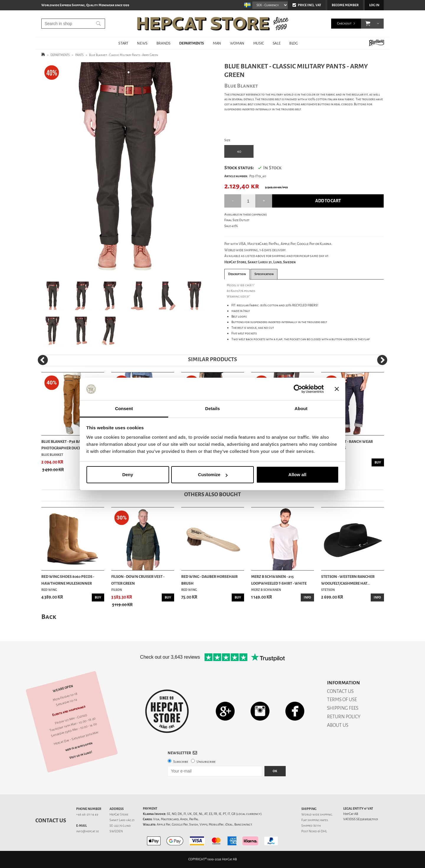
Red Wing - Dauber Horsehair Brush (209, 580)
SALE (277, 43)
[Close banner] (337, 389)
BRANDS (164, 43)
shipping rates (318, 820)
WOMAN (237, 43)
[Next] (382, 360)
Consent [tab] (124, 408)
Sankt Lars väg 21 (122, 820)
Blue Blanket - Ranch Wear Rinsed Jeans (347, 445)
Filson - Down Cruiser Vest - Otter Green (138, 580)
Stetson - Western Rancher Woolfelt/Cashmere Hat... (348, 580)
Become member (345, 5)
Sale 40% (231, 226)
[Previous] (43, 360)
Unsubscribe (206, 762)
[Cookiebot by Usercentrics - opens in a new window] (298, 389)
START (123, 43)
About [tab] (301, 408)
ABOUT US (338, 725)
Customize (213, 475)
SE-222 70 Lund (120, 826)
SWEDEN (116, 831)
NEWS (142, 43)
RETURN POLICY (344, 717)
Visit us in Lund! (81, 755)
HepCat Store (119, 814)
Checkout (344, 23)
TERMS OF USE (342, 700)
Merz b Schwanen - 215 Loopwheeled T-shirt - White (279, 580)
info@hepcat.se (88, 831)
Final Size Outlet (237, 220)
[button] (368, 24)
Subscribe (181, 762)
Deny (128, 475)
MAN (217, 43)
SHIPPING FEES (343, 708)
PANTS (79, 55)
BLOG (293, 43)
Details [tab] (212, 408)
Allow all (297, 475)
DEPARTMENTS (192, 43)
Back (49, 617)
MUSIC (259, 43)
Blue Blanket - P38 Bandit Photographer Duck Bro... (66, 445)
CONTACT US (340, 691)
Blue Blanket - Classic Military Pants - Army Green (124, 55)
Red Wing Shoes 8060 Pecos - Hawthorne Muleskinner (68, 580)
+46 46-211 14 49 (87, 814)
